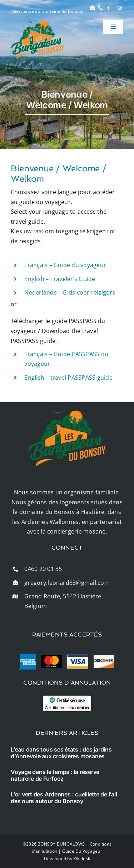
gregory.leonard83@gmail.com (67, 583)
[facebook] (108, 8)
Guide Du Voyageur (82, 851)
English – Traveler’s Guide (60, 279)
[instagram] (120, 8)
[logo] (38, 22)
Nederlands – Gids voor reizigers (70, 292)
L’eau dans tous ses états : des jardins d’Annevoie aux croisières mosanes (61, 753)
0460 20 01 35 (43, 569)
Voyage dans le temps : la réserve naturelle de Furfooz (55, 775)
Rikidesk (82, 859)
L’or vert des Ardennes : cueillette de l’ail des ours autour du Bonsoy (64, 798)
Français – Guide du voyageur (65, 265)
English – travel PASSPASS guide (68, 378)
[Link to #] (93, 8)
